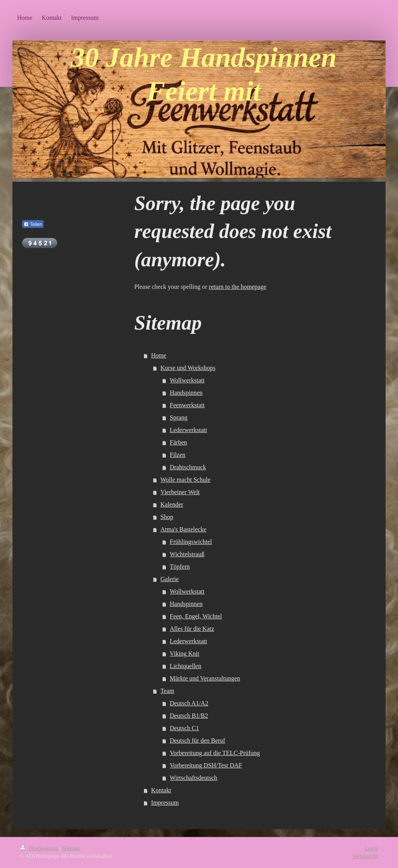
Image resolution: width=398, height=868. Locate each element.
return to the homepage (237, 287)
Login (371, 848)
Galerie (170, 579)
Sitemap (71, 848)
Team (167, 691)
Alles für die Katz (192, 629)
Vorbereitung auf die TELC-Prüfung (215, 753)
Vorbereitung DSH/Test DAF (206, 765)
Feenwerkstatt (187, 405)
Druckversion (40, 848)
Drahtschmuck (188, 467)
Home (159, 355)
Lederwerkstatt (189, 430)
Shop (167, 517)
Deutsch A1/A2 (189, 703)
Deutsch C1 (184, 728)
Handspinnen (186, 393)
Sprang (179, 418)
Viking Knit (185, 654)
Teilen (33, 224)
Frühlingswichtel (191, 542)
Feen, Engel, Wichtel (196, 616)
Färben (178, 442)
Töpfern (180, 567)
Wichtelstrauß (187, 554)
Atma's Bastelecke (183, 529)
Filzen (178, 455)
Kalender (172, 504)
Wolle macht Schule (185, 480)
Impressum (165, 803)
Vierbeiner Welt (180, 492)
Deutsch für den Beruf (198, 740)
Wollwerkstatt (187, 380)
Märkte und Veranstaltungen (205, 678)
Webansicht (365, 856)
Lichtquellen (186, 666)
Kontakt (161, 790)
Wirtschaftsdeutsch (194, 778)
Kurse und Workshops (188, 368)
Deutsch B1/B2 (189, 716)
